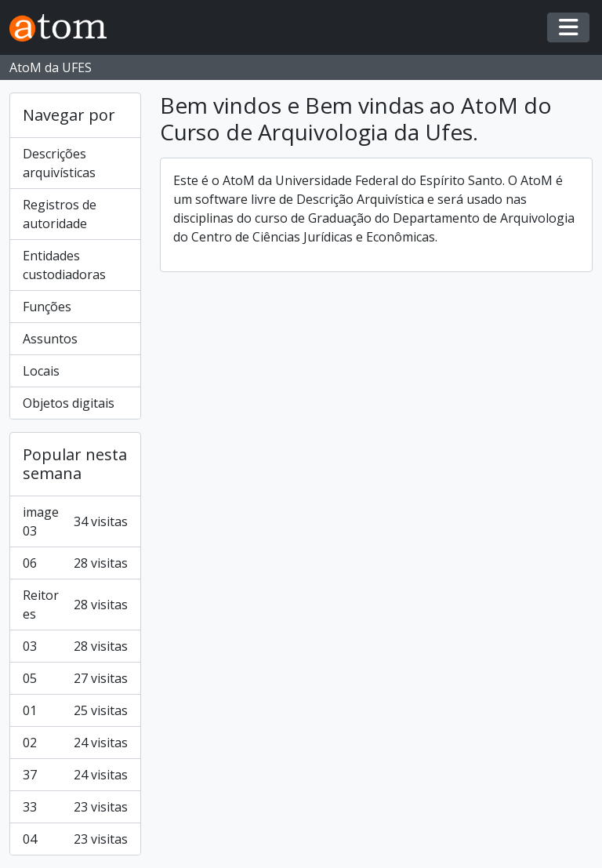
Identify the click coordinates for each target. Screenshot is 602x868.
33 (75, 807)
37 (75, 775)
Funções (47, 307)
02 (75, 743)
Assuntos (50, 339)
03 (75, 646)
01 (75, 710)
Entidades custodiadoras (64, 265)
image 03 (75, 521)
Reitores (75, 605)
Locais (41, 371)
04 (75, 839)
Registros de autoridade (60, 214)
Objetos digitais (69, 403)
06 (75, 563)
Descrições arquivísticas (59, 163)
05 (75, 678)
